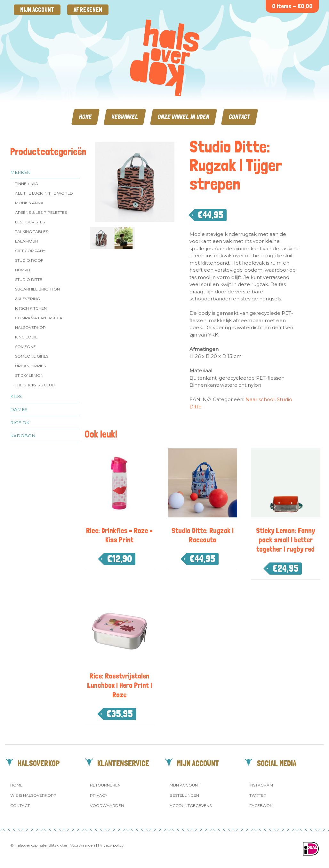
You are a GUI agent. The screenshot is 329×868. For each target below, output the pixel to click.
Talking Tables (32, 232)
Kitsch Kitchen (31, 308)
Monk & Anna (29, 203)
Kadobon (23, 436)
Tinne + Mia (27, 184)
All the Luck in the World (44, 193)
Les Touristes (30, 222)
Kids (16, 396)
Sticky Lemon (29, 375)
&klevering (28, 299)
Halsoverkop (30, 327)
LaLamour (27, 241)
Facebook (261, 806)
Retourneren (105, 785)
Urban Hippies (30, 366)
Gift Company (30, 251)
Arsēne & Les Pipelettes (41, 212)
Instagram (261, 785)
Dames (19, 409)
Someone (25, 347)
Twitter (258, 795)
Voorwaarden (107, 806)
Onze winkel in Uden (184, 117)
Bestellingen (184, 795)
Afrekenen (88, 10)
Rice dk (20, 422)
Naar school (260, 399)
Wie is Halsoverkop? (33, 795)
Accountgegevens (191, 806)
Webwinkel (125, 117)
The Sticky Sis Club (35, 385)
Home (85, 117)
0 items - (292, 6)
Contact (240, 117)
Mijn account (37, 10)
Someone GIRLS (32, 356)
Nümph (23, 270)
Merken (20, 172)
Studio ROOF (29, 260)
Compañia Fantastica (39, 318)
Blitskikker (58, 845)
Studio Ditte (29, 279)
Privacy (99, 795)
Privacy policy (111, 845)
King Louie (26, 337)
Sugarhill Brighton (37, 289)
